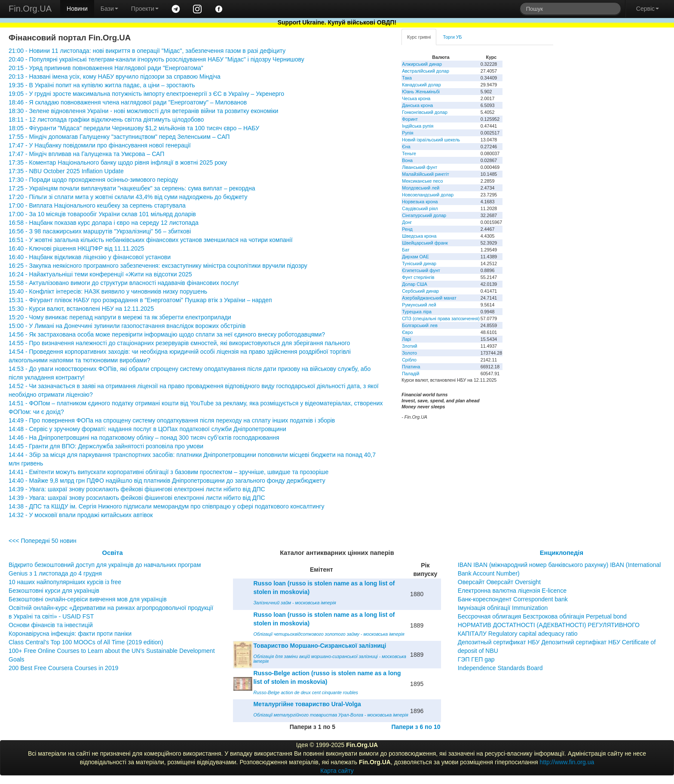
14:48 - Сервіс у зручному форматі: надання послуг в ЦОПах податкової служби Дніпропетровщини (147, 429)
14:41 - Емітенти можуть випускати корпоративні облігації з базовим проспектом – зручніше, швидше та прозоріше (168, 472)
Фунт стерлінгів (418, 277)
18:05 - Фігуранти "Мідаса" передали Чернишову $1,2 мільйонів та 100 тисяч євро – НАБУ (134, 128)
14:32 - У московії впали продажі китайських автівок (81, 515)
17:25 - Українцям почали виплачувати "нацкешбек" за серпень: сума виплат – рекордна (132, 188)
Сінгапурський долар (424, 215)
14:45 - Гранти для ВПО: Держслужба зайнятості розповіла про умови (106, 446)
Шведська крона (419, 236)
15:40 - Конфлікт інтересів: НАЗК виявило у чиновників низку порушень (108, 291)
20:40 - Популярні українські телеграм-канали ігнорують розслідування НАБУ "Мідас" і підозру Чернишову (156, 59)
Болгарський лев (420, 325)
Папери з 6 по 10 (416, 727)
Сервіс (648, 9)
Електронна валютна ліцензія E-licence (512, 591)
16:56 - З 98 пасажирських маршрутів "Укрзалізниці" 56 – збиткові (100, 231)
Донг (407, 222)
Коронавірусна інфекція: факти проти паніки (70, 634)
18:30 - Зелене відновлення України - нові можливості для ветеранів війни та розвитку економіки (143, 111)
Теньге (409, 153)
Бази (109, 9)
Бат (406, 250)
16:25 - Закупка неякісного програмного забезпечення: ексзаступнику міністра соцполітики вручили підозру (158, 266)
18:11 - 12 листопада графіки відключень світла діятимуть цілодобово (106, 119)
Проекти (145, 9)
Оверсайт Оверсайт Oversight (499, 582)
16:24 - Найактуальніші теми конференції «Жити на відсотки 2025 (100, 274)
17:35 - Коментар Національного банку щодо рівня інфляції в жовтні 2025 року (118, 162)
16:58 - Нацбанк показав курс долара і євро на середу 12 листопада (104, 223)
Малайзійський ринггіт (425, 174)
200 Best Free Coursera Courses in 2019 (63, 668)
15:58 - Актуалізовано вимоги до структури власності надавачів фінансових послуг (124, 283)
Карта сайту (337, 771)
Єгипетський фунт (421, 270)
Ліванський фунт (420, 167)
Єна (406, 147)
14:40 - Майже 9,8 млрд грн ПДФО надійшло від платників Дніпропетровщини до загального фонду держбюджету (167, 481)
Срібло (409, 360)
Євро (407, 332)
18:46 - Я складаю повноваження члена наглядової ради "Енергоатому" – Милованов (128, 102)
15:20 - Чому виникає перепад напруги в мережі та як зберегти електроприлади (120, 317)
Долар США (415, 284)
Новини (77, 9)
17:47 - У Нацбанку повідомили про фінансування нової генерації (100, 145)
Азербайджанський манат (429, 298)
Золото (409, 353)
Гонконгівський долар (425, 112)
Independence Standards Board (500, 668)
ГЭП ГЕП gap (476, 659)
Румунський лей (419, 305)
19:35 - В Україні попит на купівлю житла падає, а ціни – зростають (102, 85)
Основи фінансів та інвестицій (51, 625)
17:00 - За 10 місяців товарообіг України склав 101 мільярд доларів (102, 214)
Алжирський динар (422, 64)
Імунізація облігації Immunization (503, 608)
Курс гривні (419, 37)
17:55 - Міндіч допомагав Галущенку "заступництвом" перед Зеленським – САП (119, 137)
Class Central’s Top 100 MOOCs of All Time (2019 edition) (86, 642)
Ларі (406, 339)
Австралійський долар (426, 71)
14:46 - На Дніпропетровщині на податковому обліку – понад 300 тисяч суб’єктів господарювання (144, 438)
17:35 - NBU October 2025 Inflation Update (66, 171)
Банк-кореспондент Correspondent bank (513, 599)
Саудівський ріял (420, 208)
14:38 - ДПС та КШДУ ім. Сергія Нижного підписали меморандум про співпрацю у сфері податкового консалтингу (166, 506)
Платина (411, 367)
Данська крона (417, 105)
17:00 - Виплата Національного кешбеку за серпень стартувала (97, 205)
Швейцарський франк (425, 243)
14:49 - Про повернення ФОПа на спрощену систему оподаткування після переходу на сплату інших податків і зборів (172, 420)
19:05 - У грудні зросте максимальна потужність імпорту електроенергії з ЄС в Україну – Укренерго (146, 94)
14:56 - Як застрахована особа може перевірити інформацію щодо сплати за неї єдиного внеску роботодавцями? (167, 334)
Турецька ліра (417, 312)
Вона (407, 160)
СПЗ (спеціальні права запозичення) (441, 318)
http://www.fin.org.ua (567, 762)
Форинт (410, 119)
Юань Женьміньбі (421, 92)
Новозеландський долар (428, 195)
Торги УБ (452, 37)
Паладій (411, 374)
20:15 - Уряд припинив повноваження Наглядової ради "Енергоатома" (106, 68)
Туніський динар (419, 263)
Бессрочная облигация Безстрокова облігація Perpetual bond (542, 616)
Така (407, 78)
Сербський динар (420, 291)
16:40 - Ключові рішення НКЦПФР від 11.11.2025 (77, 248)
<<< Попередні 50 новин (43, 541)
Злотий (409, 346)
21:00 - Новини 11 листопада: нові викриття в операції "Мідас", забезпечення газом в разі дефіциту (147, 51)
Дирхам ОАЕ (415, 257)
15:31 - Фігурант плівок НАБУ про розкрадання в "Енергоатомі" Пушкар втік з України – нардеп (140, 300)
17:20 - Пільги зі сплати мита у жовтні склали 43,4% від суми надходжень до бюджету (128, 197)
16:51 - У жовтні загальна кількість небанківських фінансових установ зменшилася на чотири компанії (151, 240)
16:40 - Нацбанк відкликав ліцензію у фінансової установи (90, 257)
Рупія (407, 133)
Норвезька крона (420, 202)
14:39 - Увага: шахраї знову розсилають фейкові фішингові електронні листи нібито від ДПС (137, 489)
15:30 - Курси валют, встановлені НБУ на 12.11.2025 (81, 309)
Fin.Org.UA (30, 9)
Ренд (407, 229)
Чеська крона (416, 98)
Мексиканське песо (422, 181)
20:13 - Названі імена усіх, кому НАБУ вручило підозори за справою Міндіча (115, 77)
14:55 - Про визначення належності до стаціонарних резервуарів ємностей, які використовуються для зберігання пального (179, 343)
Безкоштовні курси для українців (54, 591)
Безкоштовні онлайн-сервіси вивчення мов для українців (88, 599)
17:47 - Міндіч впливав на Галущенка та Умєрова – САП (86, 154)
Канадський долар (421, 85)
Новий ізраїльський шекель (431, 140)
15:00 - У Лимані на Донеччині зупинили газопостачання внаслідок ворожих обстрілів (127, 326)
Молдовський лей (421, 188)
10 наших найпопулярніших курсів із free (65, 582)
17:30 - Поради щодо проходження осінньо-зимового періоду (93, 180)
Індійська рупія (418, 126)
